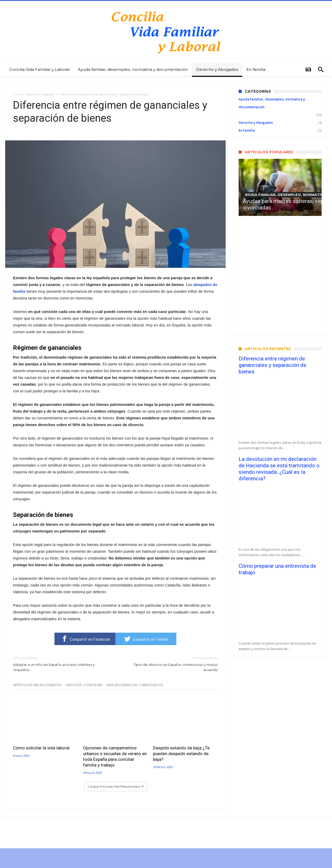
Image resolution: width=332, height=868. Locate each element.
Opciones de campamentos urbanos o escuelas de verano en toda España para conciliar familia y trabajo (115, 756)
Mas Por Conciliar (84, 685)
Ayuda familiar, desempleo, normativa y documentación (272, 103)
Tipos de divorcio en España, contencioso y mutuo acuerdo (171, 664)
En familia (247, 130)
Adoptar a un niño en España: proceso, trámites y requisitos (60, 664)
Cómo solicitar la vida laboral (41, 748)
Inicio (17, 94)
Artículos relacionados (37, 685)
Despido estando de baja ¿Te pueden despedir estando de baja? (181, 754)
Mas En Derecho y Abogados (135, 685)
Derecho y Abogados (40, 94)
